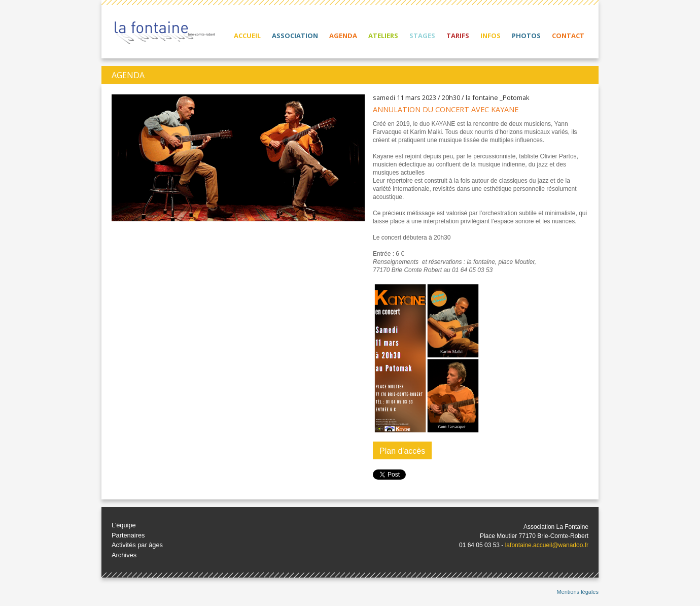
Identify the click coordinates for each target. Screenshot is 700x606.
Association (295, 36)
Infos (491, 36)
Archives (124, 555)
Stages (422, 36)
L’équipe (124, 525)
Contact (568, 36)
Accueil (247, 36)
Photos (526, 36)
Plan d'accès (402, 451)
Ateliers (383, 36)
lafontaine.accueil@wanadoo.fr (547, 545)
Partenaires (128, 535)
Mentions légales (577, 592)
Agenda (343, 36)
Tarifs (458, 36)
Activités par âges (137, 545)
